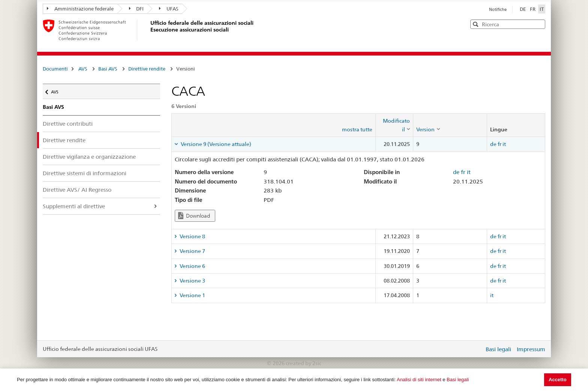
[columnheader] (394, 125)
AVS (83, 69)
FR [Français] (533, 9)
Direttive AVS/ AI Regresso (77, 190)
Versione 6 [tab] (192, 266)
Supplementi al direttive (74, 206)
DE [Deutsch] (523, 9)
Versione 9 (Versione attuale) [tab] (215, 144)
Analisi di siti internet (419, 380)
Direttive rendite (147, 69)
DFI (136, 9)
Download (194, 216)
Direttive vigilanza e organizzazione (89, 157)
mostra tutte (357, 129)
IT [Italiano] (542, 9)
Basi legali (458, 380)
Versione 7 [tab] (192, 251)
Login (477, 349)
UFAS (169, 9)
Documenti (55, 69)
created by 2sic (304, 363)
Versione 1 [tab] (192, 295)
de (493, 144)
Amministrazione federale (80, 9)
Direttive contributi (68, 124)
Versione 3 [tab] (192, 281)
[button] (539, 24)
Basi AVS (108, 69)
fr (499, 144)
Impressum (531, 349)
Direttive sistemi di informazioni (85, 173)
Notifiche (498, 9)
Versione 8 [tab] (192, 236)
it (504, 144)
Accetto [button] (558, 380)
